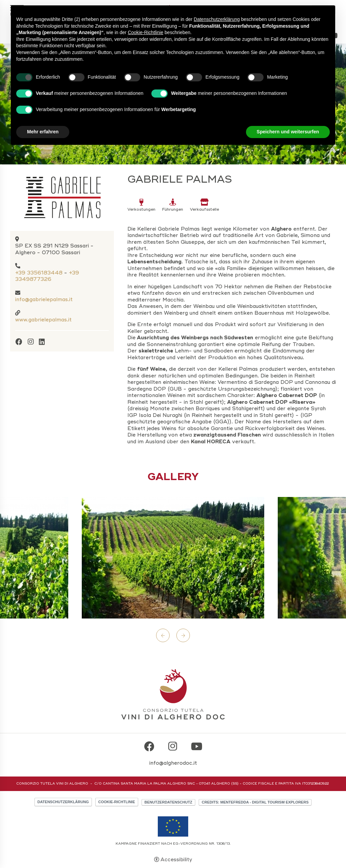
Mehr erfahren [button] (43, 132)
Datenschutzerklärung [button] (217, 19)
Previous (163, 635)
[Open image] (173, 558)
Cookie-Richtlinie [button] (145, 32)
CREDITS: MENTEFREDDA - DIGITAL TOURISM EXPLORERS (255, 802)
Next (183, 635)
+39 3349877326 (47, 276)
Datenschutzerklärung (63, 802)
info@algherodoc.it (173, 763)
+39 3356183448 (39, 273)
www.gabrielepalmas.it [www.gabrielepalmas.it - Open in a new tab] (43, 320)
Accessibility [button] (176, 860)
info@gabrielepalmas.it (44, 299)
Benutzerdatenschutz (169, 802)
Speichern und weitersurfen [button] (288, 132)
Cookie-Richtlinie (117, 802)
